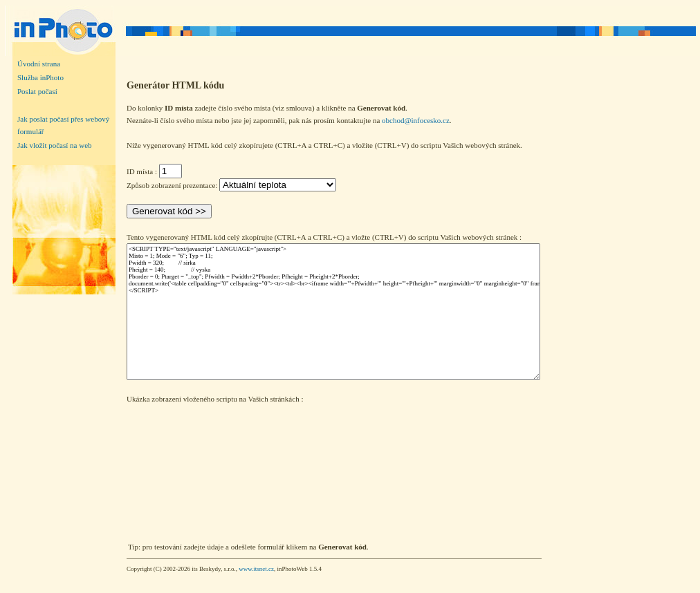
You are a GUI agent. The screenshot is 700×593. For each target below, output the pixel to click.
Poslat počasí (37, 91)
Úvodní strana (39, 64)
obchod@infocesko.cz (416, 120)
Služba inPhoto (40, 77)
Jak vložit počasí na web (55, 145)
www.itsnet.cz (256, 569)
